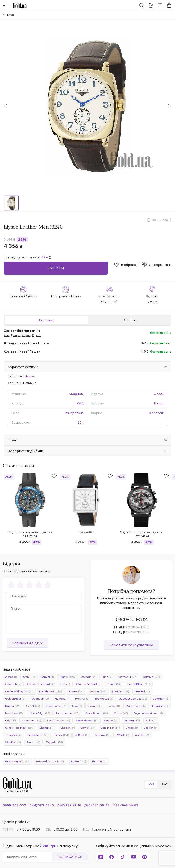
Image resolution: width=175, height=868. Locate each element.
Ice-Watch (104, 699)
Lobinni (95, 706)
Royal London (59, 721)
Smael (132, 728)
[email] (29, 857)
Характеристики (23, 367)
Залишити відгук (27, 643)
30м (81, 422)
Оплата (130, 320)
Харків (26, 335)
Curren (114, 684)
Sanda (111, 721)
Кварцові (76, 394)
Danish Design (51, 691)
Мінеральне (74, 413)
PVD (80, 403)
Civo (65, 684)
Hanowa (62, 699)
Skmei (88, 728)
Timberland (38, 735)
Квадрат (156, 413)
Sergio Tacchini (19, 728)
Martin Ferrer (136, 706)
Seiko (151, 721)
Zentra (33, 742)
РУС (165, 784)
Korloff (33, 706)
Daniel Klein (139, 684)
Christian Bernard (41, 684)
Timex (62, 735)
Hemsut (82, 699)
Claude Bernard (88, 684)
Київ (6, 335)
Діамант (78, 761)
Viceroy (103, 735)
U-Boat (82, 735)
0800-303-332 (131, 619)
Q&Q (11, 721)
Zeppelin (54, 742)
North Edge (40, 713)
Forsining (121, 691)
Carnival (151, 677)
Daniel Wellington (19, 691)
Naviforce (14, 713)
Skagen (68, 728)
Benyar (47, 677)
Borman (89, 677)
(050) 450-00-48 (97, 805)
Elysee (11, 15)
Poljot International (148, 713)
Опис (12, 440)
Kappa (12, 706)
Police (121, 713)
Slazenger (110, 728)
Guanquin (40, 699)
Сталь (159, 394)
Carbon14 (128, 677)
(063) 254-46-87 (125, 805)
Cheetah (13, 684)
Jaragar (161, 699)
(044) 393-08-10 (41, 805)
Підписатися (70, 857)
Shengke (47, 728)
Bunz (107, 677)
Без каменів (17, 761)
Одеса (37, 335)
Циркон (99, 761)
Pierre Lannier (68, 713)
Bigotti (68, 677)
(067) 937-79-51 (69, 805)
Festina (98, 691)
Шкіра (159, 403)
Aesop (11, 677)
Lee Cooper (56, 706)
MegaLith (160, 706)
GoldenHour (15, 699)
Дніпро (15, 335)
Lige (77, 706)
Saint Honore (87, 721)
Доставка (47, 320)
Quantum (31, 721)
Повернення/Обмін (25, 451)
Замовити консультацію (131, 645)
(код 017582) (161, 220)
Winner (142, 735)
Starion (151, 728)
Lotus (114, 706)
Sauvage (132, 721)
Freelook (142, 691)
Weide (123, 735)
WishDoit (13, 742)
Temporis (13, 735)
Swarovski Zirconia (50, 761)
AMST (29, 677)
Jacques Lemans (133, 699)
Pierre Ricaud (97, 713)
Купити (56, 268)
